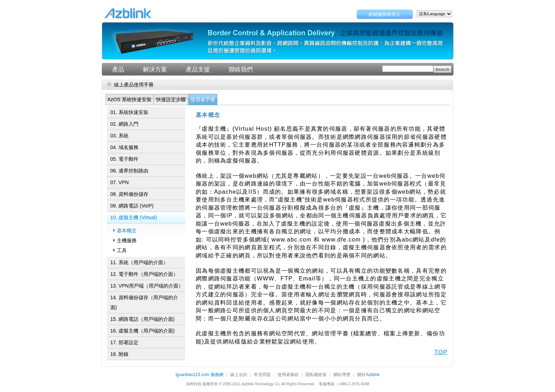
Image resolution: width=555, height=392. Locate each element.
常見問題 (262, 375)
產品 (118, 70)
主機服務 (127, 240)
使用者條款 (288, 375)
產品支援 (198, 70)
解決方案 (155, 70)
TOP (441, 352)
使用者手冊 (203, 100)
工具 (122, 250)
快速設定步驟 (171, 100)
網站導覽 (342, 375)
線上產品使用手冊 (134, 85)
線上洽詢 (239, 375)
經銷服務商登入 (385, 14)
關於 (368, 375)
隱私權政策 (316, 375)
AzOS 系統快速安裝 (130, 100)
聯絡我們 (241, 70)
